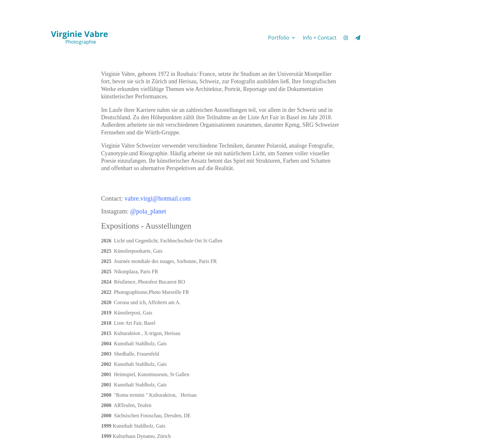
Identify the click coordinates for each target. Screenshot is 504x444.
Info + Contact (320, 38)
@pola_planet (148, 211)
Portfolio (279, 38)
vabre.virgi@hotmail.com (157, 198)
